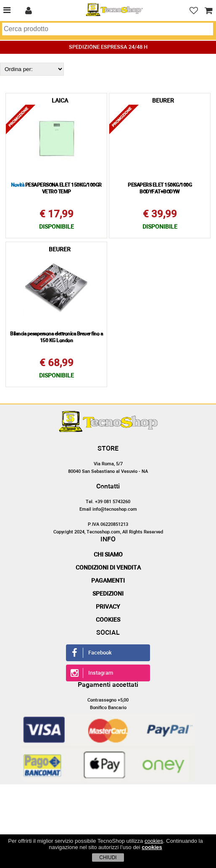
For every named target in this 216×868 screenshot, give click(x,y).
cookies (154, 841)
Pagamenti (108, 581)
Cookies (108, 620)
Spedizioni (108, 594)
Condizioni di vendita (108, 568)
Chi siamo (108, 555)
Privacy (108, 607)
